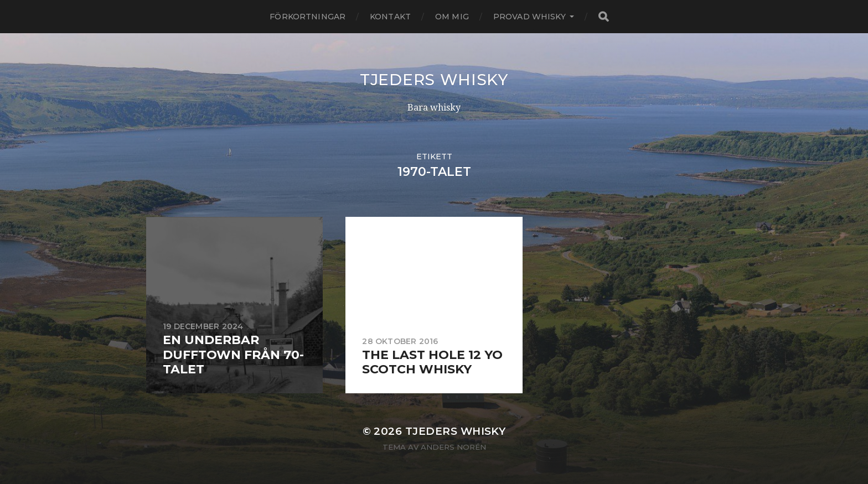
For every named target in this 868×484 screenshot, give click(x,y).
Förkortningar (308, 17)
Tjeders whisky (434, 80)
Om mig (452, 17)
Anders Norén (453, 447)
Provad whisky (529, 17)
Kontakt (390, 17)
